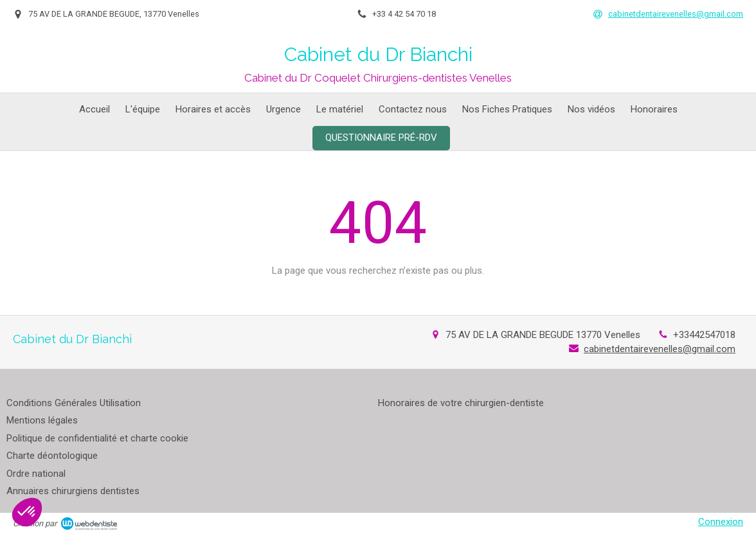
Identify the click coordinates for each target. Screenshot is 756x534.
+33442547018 (704, 335)
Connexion (721, 522)
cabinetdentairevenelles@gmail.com (660, 349)
